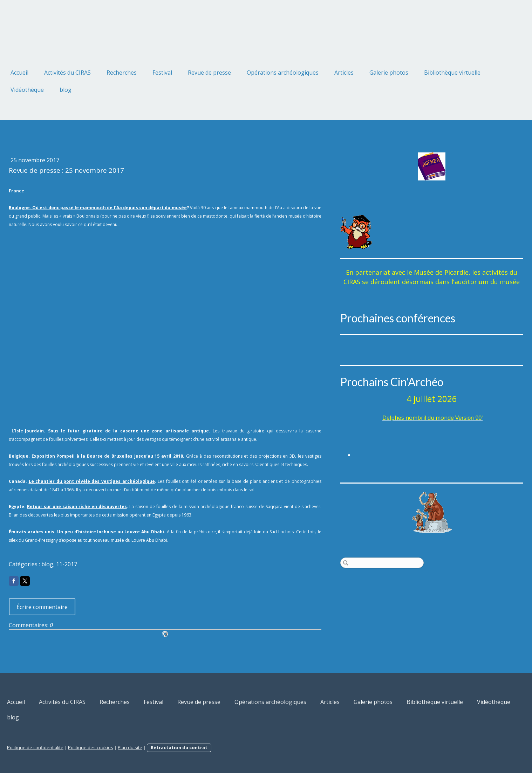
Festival (162, 73)
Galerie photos (389, 73)
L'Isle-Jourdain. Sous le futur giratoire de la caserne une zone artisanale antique (110, 431)
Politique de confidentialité (35, 747)
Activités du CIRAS (67, 73)
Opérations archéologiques (283, 73)
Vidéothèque (27, 90)
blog (66, 90)
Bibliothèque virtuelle (452, 73)
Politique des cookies (91, 747)
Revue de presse (209, 73)
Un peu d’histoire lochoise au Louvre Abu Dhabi (111, 532)
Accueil (19, 73)
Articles (344, 73)
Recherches (122, 73)
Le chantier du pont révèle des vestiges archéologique (92, 481)
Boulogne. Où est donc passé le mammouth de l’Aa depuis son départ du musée (98, 208)
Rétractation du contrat (179, 747)
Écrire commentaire (42, 607)
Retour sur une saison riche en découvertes (77, 507)
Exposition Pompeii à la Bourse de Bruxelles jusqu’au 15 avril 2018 (107, 456)
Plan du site (130, 747)
